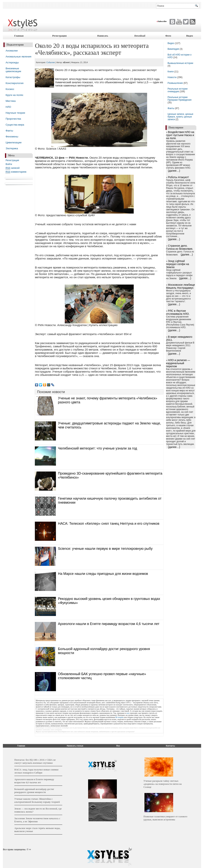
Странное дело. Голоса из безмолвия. (180, 247)
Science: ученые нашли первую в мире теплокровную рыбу (105, 549)
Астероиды (12, 62)
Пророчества (13, 119)
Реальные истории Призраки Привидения (180, 99)
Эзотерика (12, 148)
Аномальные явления (18, 57)
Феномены (12, 137)
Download (140, 36)
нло (128, 713)
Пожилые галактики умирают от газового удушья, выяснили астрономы (165, 818)
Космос (10, 89)
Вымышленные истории (180, 63)
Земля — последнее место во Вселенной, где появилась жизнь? (38, 810)
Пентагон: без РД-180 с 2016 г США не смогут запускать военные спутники (35, 761)
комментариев (16, 172)
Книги (171, 72)
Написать (103, 36)
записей (13, 168)
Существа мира (15, 125)
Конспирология (14, 83)
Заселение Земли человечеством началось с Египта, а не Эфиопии (37, 820)
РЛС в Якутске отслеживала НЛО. (178, 312)
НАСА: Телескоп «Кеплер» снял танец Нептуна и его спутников (109, 524)
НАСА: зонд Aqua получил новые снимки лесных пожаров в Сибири (36, 771)
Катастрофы (13, 77)
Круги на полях (14, 95)
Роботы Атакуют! (178, 177)
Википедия (173, 49)
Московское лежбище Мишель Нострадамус (181, 286)
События (50, 62)
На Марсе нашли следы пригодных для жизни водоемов (103, 574)
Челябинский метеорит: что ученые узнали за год (97, 448)
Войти (9, 164)
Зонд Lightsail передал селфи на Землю (178, 264)
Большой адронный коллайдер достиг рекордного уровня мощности (34, 791)
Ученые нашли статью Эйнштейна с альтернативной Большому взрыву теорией (37, 800)
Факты (9, 131)
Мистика (11, 101)
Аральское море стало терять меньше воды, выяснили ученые (37, 830)
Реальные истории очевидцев (178, 90)
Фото (168, 36)
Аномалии (12, 51)
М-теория (119, 717)
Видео (190, 36)
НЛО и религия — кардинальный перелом (178, 363)
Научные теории (15, 113)
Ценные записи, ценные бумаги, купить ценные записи (180, 117)
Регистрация (59, 36)
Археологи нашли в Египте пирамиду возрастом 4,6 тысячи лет (109, 624)
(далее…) (174, 171)
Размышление (175, 83)
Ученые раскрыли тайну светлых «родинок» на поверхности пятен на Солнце (163, 784)
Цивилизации (14, 142)
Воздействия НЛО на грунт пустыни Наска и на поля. (180, 135)
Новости (172, 77)
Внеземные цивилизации (13, 70)
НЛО (8, 107)
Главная (19, 36)
